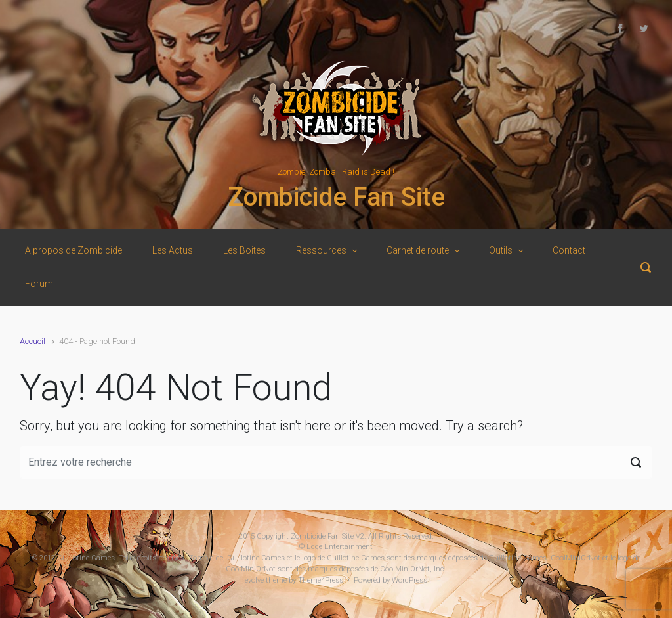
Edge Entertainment (340, 547)
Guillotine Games (86, 558)
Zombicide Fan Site (336, 197)
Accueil (32, 341)
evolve (254, 580)
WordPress (409, 580)
